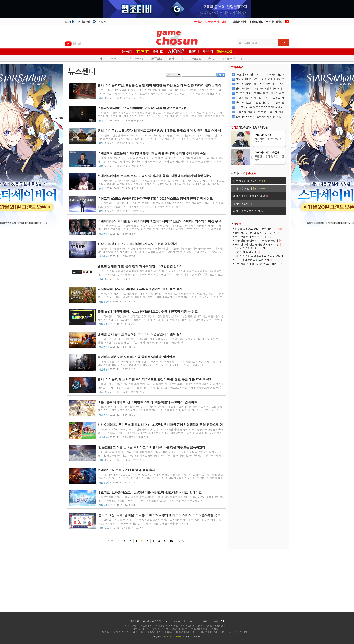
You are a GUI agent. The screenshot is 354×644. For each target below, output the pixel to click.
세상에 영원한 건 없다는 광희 (253, 248)
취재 (114, 58)
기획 (102, 58)
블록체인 (139, 58)
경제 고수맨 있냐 (250, 188)
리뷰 (183, 58)
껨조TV (225, 22)
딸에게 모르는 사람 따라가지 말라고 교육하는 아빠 (259, 257)
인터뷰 (212, 58)
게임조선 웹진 (256, 22)
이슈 (125, 58)
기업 (241, 58)
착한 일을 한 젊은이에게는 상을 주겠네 (259, 240)
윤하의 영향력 (243, 203)
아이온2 (198, 22)
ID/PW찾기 (99, 22)
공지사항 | (204, 621)
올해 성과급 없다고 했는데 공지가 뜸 (257, 233)
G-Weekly (157, 58)
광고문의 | (179, 621)
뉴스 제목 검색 (248, 43)
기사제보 (217, 621)
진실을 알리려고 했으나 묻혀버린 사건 (258, 229)
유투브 (68, 44)
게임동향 (227, 58)
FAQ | (169, 621)
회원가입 (83, 22)
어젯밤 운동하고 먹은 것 (249, 211)
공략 (171, 58)
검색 (221, 75)
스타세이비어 (212, 22)
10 (171, 541)
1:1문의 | (192, 621)
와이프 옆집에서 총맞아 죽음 (251, 196)
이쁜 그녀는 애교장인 (252, 181)
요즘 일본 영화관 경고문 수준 (253, 237)
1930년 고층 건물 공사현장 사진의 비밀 (259, 244)
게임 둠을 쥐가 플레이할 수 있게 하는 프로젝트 (258, 265)
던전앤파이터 (239, 22)
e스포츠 (197, 58)
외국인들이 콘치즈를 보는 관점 (254, 260)
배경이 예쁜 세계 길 (248, 252)
